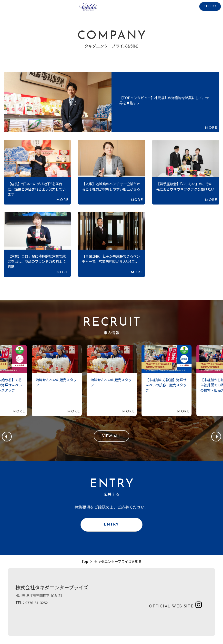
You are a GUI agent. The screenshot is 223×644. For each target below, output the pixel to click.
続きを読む (111, 102)
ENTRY (210, 6)
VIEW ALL (112, 437)
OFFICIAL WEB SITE (171, 607)
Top (85, 562)
